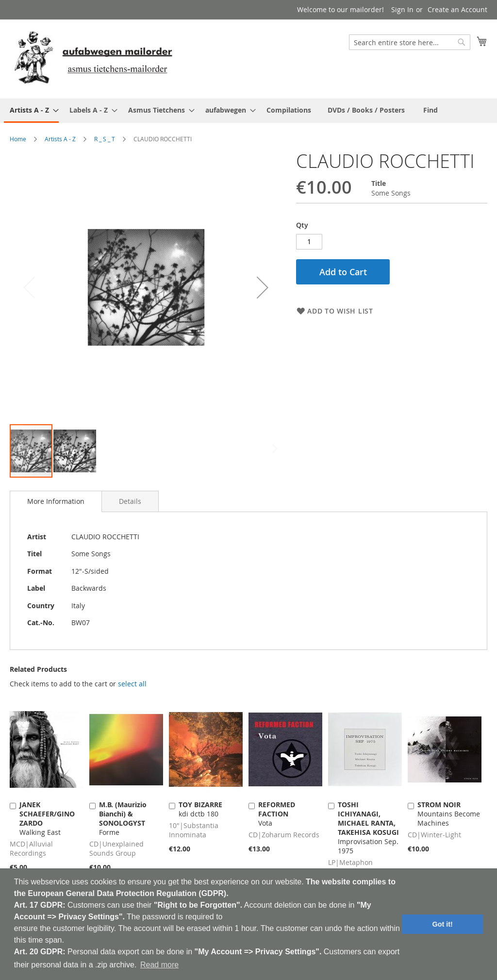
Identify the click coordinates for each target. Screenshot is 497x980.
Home (18, 139)
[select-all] (132, 684)
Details (130, 501)
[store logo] (93, 58)
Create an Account (457, 9)
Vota (277, 814)
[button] (263, 287)
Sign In (402, 9)
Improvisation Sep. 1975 (368, 828)
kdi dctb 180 (200, 809)
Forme (123, 818)
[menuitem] (31, 111)
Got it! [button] (443, 924)
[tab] (56, 501)
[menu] (248, 111)
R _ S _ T (105, 139)
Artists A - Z (60, 139)
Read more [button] (159, 965)
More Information (56, 501)
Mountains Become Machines (449, 814)
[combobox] (410, 42)
